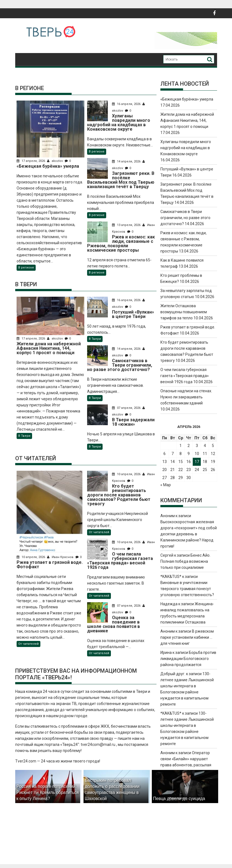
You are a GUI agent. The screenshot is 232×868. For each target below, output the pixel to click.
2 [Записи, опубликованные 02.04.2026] (189, 446)
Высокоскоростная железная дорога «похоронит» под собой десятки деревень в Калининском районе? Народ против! (189, 534)
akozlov (55, 161)
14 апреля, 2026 (126, 161)
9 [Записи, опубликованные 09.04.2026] (189, 454)
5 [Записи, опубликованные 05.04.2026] (213, 446)
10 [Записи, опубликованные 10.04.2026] (197, 454)
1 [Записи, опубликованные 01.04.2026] (181, 446)
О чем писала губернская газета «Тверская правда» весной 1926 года (185, 376)
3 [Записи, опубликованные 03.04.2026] (197, 446)
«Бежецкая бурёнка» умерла (187, 99)
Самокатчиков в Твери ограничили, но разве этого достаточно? (185, 218)
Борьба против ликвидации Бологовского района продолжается (188, 659)
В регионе (26, 268)
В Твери (24, 436)
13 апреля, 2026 (126, 225)
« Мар (166, 485)
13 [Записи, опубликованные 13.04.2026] (165, 462)
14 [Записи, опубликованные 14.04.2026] (173, 462)
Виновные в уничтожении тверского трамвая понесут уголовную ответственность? (187, 589)
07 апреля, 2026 (126, 408)
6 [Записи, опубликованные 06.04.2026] (165, 454)
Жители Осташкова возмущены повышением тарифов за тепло (184, 312)
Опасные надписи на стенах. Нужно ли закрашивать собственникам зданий (186, 397)
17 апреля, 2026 (31, 161)
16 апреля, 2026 (126, 104)
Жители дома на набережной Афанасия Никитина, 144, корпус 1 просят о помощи (187, 120)
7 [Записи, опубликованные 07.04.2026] (173, 454)
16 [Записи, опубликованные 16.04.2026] (189, 462)
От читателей (28, 644)
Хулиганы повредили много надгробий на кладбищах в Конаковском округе (186, 148)
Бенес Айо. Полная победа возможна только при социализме (185, 561)
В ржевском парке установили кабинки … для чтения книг (187, 637)
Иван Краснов (61, 557)
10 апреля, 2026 (31, 557)
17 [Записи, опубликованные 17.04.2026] (197, 462)
